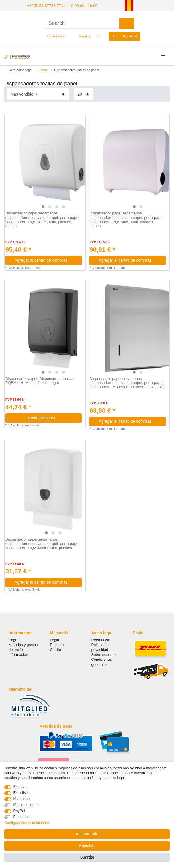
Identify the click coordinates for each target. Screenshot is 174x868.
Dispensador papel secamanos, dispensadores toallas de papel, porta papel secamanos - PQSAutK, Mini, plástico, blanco (126, 219)
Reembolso (101, 639)
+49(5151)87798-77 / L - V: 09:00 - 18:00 (57, 5)
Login (54, 639)
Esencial (20, 787)
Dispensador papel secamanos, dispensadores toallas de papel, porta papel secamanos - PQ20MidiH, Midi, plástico (42, 543)
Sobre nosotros (104, 654)
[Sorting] (38, 93)
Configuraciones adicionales (28, 823)
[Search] (127, 22)
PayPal (19, 811)
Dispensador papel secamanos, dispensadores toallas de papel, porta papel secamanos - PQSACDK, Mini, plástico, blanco (42, 219)
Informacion (18, 654)
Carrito (55, 649)
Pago (13, 639)
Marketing (22, 799)
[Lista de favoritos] (101, 36)
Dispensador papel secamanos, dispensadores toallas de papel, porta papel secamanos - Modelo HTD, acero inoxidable (127, 382)
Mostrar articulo (52, 417)
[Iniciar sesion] (54, 36)
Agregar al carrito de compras (46, 260)
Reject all (87, 845)
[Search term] (82, 22)
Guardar (87, 857)
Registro (57, 644)
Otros (43, 69)
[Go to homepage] (18, 69)
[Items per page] (83, 93)
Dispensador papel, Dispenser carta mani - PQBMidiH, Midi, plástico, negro (42, 380)
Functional (22, 817)
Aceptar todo (87, 834)
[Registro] (82, 36)
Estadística (23, 793)
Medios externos (27, 805)
